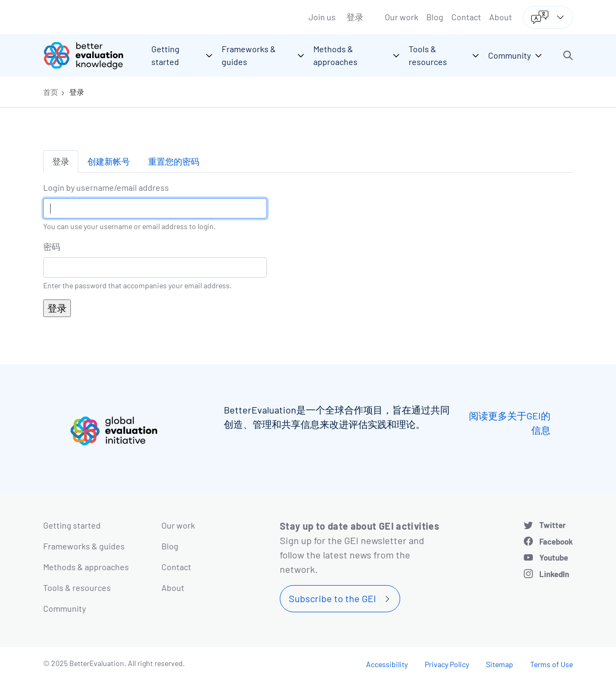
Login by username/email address (106, 187)
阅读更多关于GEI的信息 (510, 423)
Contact (466, 17)
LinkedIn (554, 574)
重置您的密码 (174, 161)
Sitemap (500, 664)
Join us (322, 17)
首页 (51, 92)
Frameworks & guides (84, 546)
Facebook (556, 541)
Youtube (554, 557)
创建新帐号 (109, 161)
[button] (568, 55)
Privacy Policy (447, 664)
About (501, 17)
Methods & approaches (86, 567)
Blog (435, 17)
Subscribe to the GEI (333, 598)
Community (64, 608)
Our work (402, 17)
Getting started (72, 525)
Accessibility (387, 664)
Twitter (553, 525)
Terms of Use (552, 664)
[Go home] (91, 55)
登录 (355, 17)
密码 (52, 246)
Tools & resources (77, 587)
